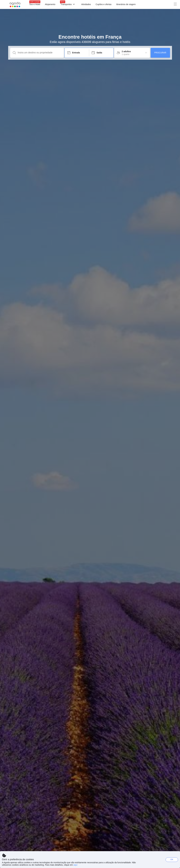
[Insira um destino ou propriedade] (39, 53)
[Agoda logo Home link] (15, 5)
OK (172, 859)
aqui (75, 865)
